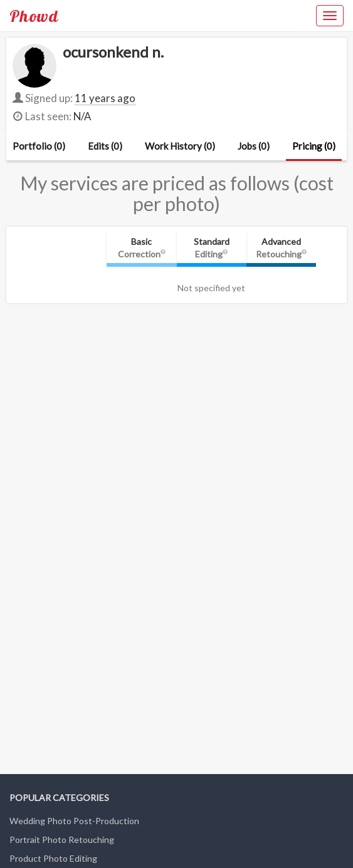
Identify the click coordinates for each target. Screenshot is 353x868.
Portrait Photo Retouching (62, 840)
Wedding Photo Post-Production (74, 821)
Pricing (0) (314, 146)
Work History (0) (180, 146)
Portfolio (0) (39, 146)
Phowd (34, 16)
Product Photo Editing (53, 858)
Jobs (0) (254, 146)
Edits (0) (105, 146)
